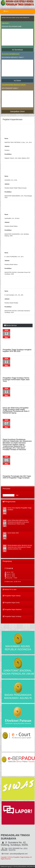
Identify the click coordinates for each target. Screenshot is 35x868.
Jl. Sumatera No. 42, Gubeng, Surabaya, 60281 (15, 844)
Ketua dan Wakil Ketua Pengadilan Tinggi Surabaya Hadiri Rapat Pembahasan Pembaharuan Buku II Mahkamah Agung (16, 410)
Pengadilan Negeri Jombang (12, 616)
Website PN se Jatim (10, 589)
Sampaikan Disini (17, 111)
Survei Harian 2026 (13, 533)
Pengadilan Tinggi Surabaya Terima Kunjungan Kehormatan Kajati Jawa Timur (16, 380)
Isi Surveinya (17, 50)
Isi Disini (17, 81)
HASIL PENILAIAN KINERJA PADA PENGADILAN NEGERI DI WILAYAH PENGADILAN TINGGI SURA (18, 522)
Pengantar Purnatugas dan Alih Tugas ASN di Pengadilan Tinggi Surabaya (17, 477)
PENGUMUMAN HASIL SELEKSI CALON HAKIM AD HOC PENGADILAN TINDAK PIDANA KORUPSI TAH (20, 547)
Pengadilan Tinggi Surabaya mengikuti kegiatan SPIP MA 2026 (17, 350)
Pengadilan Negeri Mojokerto (12, 610)
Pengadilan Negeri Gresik (11, 603)
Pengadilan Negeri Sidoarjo (12, 596)
